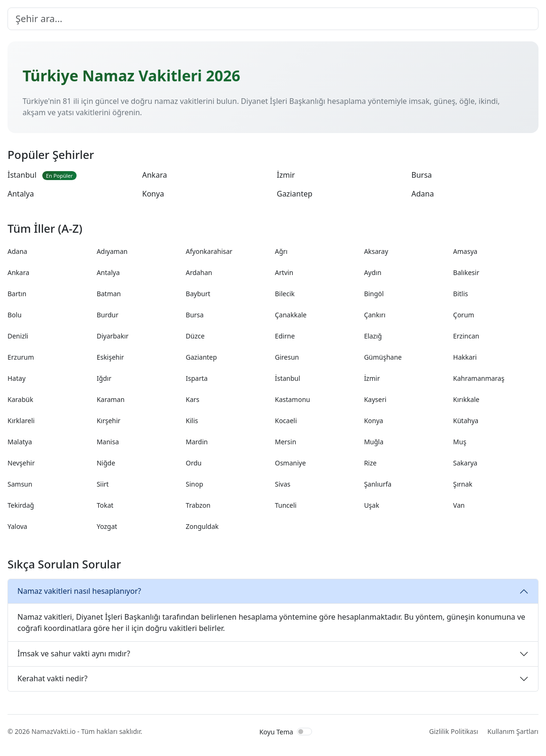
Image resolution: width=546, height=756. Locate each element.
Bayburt (198, 294)
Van (459, 505)
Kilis (192, 421)
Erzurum (21, 357)
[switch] (304, 732)
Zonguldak (202, 526)
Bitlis (460, 294)
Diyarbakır (113, 336)
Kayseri (375, 399)
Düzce (195, 336)
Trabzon (198, 505)
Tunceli (286, 505)
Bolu (15, 315)
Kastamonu (292, 399)
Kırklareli (21, 421)
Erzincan (466, 336)
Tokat (105, 505)
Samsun (20, 484)
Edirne (285, 336)
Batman (109, 294)
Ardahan (199, 272)
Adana (423, 194)
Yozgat (107, 526)
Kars (192, 399)
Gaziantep (295, 194)
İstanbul (42, 175)
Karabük (20, 399)
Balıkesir (466, 272)
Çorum (464, 315)
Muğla (374, 442)
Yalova (17, 526)
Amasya (465, 251)
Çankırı (375, 315)
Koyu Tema (276, 732)
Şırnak (463, 484)
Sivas (283, 484)
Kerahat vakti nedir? (52, 678)
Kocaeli (286, 421)
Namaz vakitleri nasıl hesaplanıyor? (79, 591)
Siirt (103, 484)
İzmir (286, 175)
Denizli (18, 336)
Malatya (20, 442)
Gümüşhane (383, 357)
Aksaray (376, 251)
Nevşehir (21, 463)
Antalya (21, 194)
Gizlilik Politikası (453, 731)
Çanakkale (291, 315)
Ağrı (281, 251)
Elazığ (373, 336)
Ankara (155, 175)
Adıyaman (112, 251)
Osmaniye (290, 463)
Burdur (108, 315)
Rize (370, 463)
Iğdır (104, 378)
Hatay (16, 378)
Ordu (194, 463)
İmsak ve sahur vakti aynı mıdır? (74, 654)
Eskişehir (110, 357)
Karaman (111, 399)
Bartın (17, 294)
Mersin (285, 442)
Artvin (284, 272)
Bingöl (374, 294)
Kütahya (466, 421)
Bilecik (285, 294)
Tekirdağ (21, 505)
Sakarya (465, 463)
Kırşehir (109, 421)
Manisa (108, 442)
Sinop (194, 484)
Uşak (372, 505)
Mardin (197, 442)
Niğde (106, 463)
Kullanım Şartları (513, 731)
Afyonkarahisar (209, 251)
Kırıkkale (466, 399)
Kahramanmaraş (479, 378)
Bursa (422, 175)
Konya (153, 194)
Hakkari (465, 357)
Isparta (197, 378)
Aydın (373, 272)
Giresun (287, 357)
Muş (460, 442)
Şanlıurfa (378, 484)
